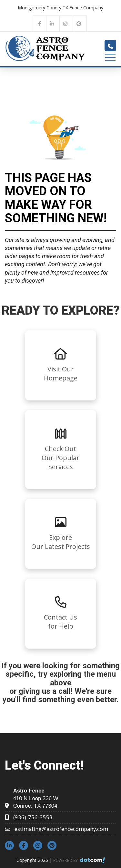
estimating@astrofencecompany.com (61, 829)
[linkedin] (52, 23)
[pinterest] (79, 23)
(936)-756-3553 (33, 817)
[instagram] (66, 23)
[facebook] (40, 23)
